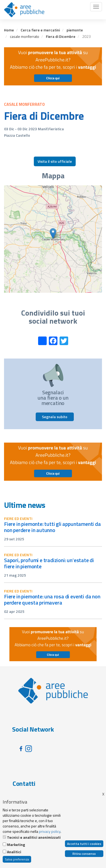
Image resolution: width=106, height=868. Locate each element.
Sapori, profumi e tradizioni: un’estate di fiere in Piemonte (49, 563)
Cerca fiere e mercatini (40, 30)
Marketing (16, 845)
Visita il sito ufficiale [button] (55, 161)
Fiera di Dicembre (61, 36)
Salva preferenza (17, 859)
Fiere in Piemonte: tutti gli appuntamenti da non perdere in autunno (52, 527)
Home (9, 30)
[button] (53, 234)
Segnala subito (55, 417)
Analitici (14, 852)
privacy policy (50, 831)
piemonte (75, 30)
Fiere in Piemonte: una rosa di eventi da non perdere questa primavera (52, 599)
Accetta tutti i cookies (84, 844)
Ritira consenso (84, 854)
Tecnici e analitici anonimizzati (34, 837)
